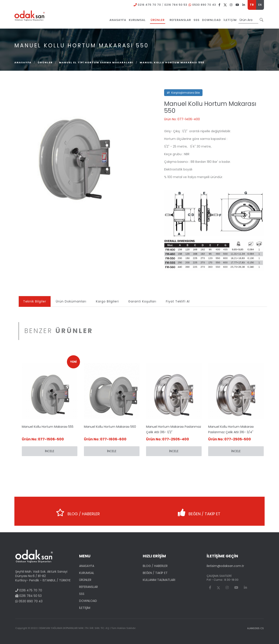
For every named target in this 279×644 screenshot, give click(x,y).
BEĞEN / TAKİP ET (198, 511)
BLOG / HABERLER (77, 511)
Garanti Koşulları (142, 301)
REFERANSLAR (88, 587)
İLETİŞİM (85, 608)
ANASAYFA (87, 566)
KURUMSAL (87, 573)
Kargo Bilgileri (107, 301)
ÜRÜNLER (45, 62)
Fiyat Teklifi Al (178, 301)
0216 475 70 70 (149, 5)
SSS (82, 594)
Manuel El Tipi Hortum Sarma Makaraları (96, 62)
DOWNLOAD (88, 601)
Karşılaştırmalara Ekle (183, 93)
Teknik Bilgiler (35, 301)
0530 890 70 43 (204, 5)
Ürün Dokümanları (71, 301)
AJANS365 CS (255, 628)
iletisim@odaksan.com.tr (225, 566)
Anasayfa (23, 62)
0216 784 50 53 (176, 5)
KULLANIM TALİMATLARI (159, 580)
